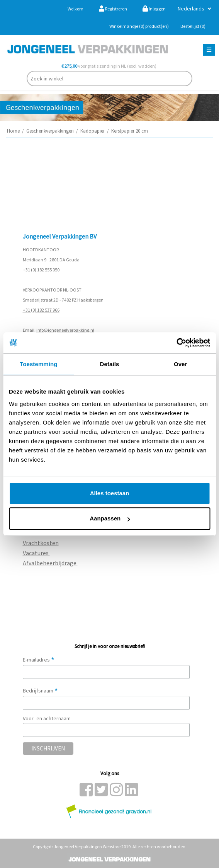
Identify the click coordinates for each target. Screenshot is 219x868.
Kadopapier (93, 131)
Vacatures (36, 553)
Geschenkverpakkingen (50, 131)
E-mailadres (39, 660)
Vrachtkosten (41, 543)
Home (13, 131)
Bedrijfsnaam (40, 691)
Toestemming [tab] (39, 364)
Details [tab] (110, 364)
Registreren (113, 9)
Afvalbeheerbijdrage (50, 563)
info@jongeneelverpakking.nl (65, 330)
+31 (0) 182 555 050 (41, 270)
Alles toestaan (110, 493)
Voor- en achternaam (47, 718)
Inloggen (154, 9)
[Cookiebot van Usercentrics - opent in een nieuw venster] (176, 343)
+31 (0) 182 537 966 (41, 310)
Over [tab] (181, 364)
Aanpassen (110, 518)
